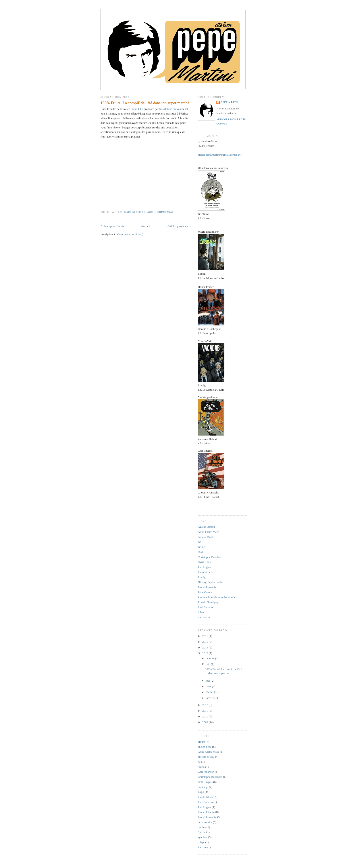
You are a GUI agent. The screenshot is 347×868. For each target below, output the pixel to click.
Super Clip (137, 109)
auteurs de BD (206, 757)
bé (199, 762)
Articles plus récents (112, 226)
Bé (199, 542)
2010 (205, 716)
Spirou (202, 832)
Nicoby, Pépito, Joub (210, 582)
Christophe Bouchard (210, 557)
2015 (205, 642)
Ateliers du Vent (172, 109)
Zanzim (202, 847)
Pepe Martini (230, 102)
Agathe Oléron (206, 527)
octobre (210, 658)
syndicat (203, 837)
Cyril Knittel (205, 562)
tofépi (201, 842)
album (201, 742)
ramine (202, 827)
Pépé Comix (205, 592)
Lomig (202, 577)
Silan (201, 612)
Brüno (201, 547)
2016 (205, 636)
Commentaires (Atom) (130, 234)
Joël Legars (204, 567)
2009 (205, 722)
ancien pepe (205, 747)
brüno (201, 767)
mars (209, 686)
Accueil (146, 226)
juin (208, 664)
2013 (205, 653)
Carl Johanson (206, 772)
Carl (200, 552)
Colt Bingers (205, 782)
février (210, 692)
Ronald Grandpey (208, 602)
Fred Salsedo (205, 607)
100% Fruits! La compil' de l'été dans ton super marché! (146, 103)
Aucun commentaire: (163, 212)
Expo (201, 792)
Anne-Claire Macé (208, 532)
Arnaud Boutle (206, 537)
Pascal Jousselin (207, 587)
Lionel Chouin (206, 812)
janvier (210, 698)
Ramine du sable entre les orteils (217, 597)
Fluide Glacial (206, 797)
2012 (205, 705)
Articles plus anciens (179, 226)
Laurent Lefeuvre (208, 572)
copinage (203, 787)
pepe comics (205, 822)
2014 (205, 647)
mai (208, 681)
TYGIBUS (204, 617)
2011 (205, 711)
